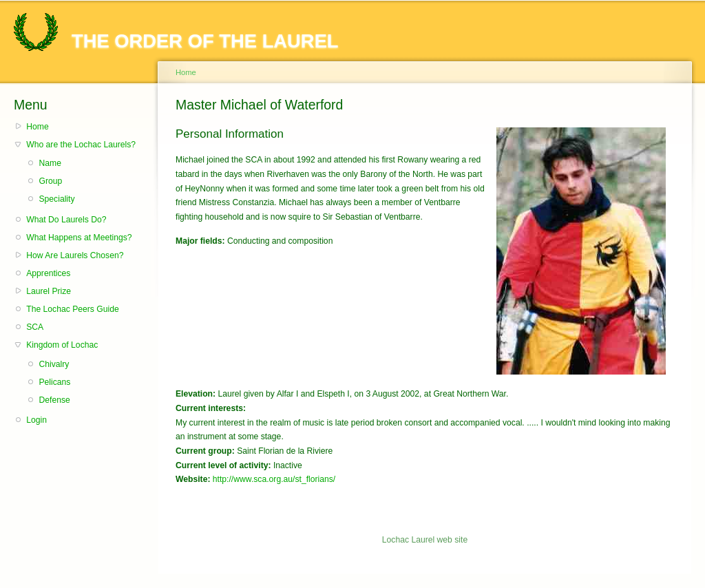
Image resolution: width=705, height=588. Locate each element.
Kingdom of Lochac (62, 345)
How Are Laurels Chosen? (75, 255)
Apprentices (48, 273)
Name (50, 163)
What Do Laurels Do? (66, 220)
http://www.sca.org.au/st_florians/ (274, 479)
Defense (54, 400)
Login (36, 420)
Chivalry (54, 364)
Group (50, 181)
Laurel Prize (49, 291)
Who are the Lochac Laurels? (81, 145)
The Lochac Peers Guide (72, 309)
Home (37, 127)
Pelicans (54, 382)
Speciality (56, 199)
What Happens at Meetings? (79, 238)
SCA (35, 327)
